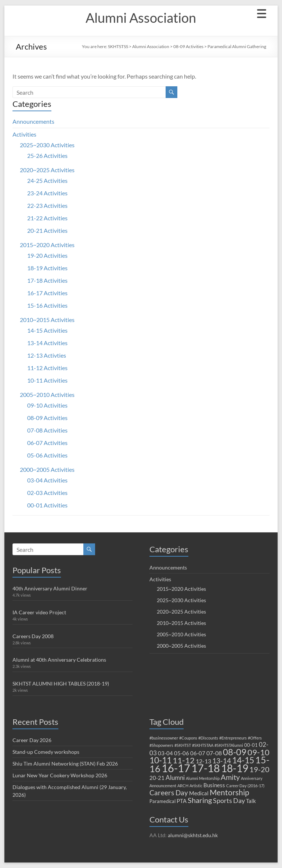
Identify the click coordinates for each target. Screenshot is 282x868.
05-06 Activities (47, 455)
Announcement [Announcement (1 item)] (163, 786)
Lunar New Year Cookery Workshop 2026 (60, 775)
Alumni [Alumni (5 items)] (175, 777)
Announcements (33, 121)
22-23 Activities (47, 205)
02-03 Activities (47, 493)
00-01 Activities (47, 505)
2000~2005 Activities (47, 469)
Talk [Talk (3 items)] (251, 801)
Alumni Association (141, 18)
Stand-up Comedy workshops (46, 752)
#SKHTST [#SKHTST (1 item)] (183, 745)
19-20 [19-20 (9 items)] (259, 769)
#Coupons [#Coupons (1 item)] (188, 738)
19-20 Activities (47, 255)
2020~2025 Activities (47, 170)
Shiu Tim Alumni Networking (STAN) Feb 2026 (65, 764)
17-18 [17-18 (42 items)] (206, 768)
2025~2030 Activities (47, 145)
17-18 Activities (47, 280)
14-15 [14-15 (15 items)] (243, 760)
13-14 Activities (47, 343)
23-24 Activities (47, 193)
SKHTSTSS (118, 46)
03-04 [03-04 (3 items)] (165, 753)
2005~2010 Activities (47, 395)
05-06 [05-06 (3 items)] (182, 753)
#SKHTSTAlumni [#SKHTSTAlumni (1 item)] (229, 745)
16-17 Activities (47, 293)
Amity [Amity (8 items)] (230, 777)
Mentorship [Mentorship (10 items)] (229, 792)
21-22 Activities (47, 218)
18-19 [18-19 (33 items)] (235, 768)
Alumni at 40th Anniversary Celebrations (59, 660)
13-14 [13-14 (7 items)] (222, 761)
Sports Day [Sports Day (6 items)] (229, 800)
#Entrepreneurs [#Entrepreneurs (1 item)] (233, 738)
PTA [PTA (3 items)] (182, 801)
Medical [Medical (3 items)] (199, 793)
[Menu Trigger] (261, 13)
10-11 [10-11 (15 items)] (160, 760)
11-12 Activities (47, 368)
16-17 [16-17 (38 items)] (176, 768)
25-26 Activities (47, 155)
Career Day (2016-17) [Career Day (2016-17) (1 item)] (245, 786)
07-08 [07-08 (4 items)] (214, 753)
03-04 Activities (47, 480)
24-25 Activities (47, 180)
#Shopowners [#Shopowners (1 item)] (161, 745)
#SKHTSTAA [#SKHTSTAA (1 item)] (203, 745)
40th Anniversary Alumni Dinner (50, 588)
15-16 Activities (47, 305)
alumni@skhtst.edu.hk (193, 835)
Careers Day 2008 (33, 636)
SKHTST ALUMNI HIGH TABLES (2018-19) (61, 683)
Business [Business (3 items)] (214, 785)
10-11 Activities (47, 380)
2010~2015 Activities (47, 320)
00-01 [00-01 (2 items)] (251, 745)
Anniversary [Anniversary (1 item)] (252, 778)
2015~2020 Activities (47, 245)
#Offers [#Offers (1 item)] (255, 738)
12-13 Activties (47, 355)
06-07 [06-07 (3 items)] (198, 753)
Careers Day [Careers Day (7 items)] (169, 793)
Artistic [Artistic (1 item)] (196, 786)
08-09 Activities (188, 46)
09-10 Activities (47, 405)
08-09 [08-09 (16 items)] (235, 752)
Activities (24, 134)
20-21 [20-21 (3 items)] (157, 778)
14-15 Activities (47, 330)
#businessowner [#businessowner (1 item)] (164, 738)
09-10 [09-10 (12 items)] (258, 752)
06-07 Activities (47, 443)
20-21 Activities (47, 230)
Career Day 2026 (32, 740)
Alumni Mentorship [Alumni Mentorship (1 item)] (203, 778)
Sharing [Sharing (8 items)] (200, 800)
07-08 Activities (47, 430)
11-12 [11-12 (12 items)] (184, 760)
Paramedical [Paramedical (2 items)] (162, 801)
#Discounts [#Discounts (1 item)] (208, 738)
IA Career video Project (39, 612)
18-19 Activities (47, 268)
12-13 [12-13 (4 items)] (203, 761)
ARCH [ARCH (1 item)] (183, 786)
